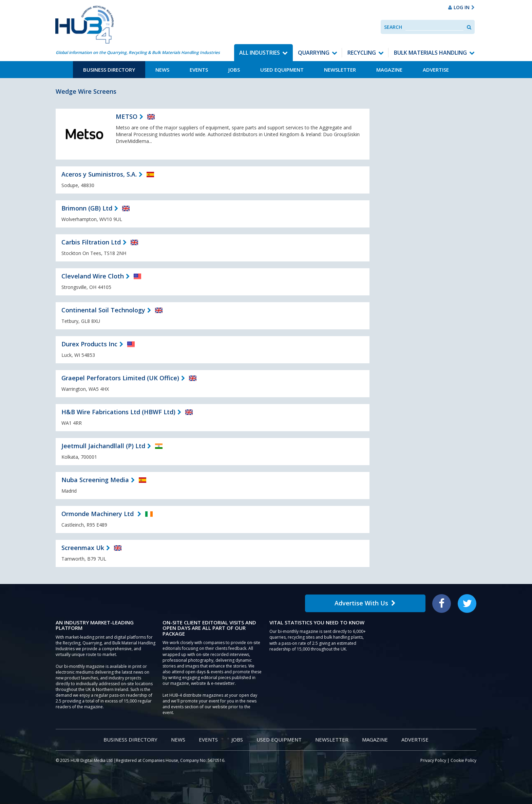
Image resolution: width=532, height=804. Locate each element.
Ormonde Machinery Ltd (98, 514)
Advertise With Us (365, 603)
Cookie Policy (463, 760)
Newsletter (340, 70)
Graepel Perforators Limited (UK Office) (120, 378)
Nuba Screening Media (95, 480)
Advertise (436, 70)
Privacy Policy (433, 760)
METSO (127, 116)
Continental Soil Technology (103, 310)
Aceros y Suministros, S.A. (99, 174)
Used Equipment (282, 70)
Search (393, 27)
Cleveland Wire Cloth (93, 276)
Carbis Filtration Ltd (91, 242)
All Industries (260, 53)
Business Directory (109, 70)
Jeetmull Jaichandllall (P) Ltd (103, 446)
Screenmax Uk (83, 548)
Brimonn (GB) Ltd (87, 208)
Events (199, 70)
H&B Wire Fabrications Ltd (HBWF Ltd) (118, 412)
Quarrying (314, 53)
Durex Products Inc (89, 344)
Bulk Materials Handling (430, 53)
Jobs (234, 70)
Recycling (362, 53)
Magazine (389, 70)
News (162, 70)
